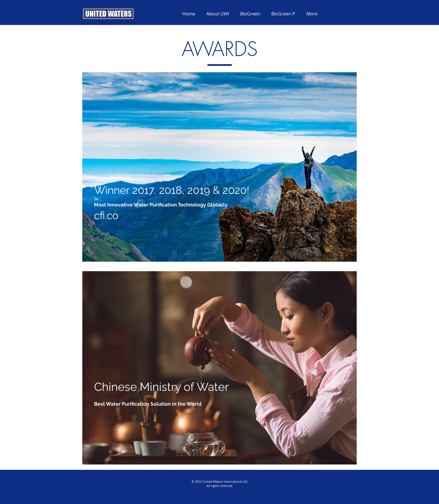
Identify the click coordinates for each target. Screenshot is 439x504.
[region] (219, 167)
